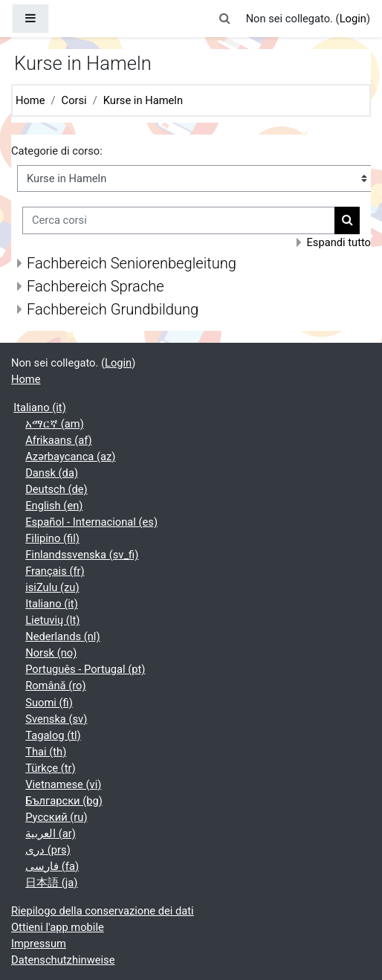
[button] (224, 19)
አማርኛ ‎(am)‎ (55, 424)
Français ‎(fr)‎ (55, 571)
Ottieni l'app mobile (58, 927)
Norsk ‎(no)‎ (51, 653)
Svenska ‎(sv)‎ (56, 719)
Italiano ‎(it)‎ (40, 407)
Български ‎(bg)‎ (64, 801)
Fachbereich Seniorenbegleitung (132, 263)
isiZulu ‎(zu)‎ (52, 587)
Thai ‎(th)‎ (46, 752)
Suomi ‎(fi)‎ (49, 703)
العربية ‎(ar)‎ (51, 834)
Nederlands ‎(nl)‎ (62, 636)
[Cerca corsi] (179, 220)
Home (30, 100)
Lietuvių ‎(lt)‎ (52, 620)
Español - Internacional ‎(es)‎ (91, 522)
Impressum (39, 944)
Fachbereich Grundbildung (113, 309)
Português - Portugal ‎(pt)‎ (85, 669)
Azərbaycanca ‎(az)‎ (70, 457)
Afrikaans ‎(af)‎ (58, 440)
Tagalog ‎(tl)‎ (53, 735)
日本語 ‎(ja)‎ (51, 883)
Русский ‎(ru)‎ (56, 817)
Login (353, 19)
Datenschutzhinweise (63, 960)
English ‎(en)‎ (54, 506)
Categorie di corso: (57, 151)
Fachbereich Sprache (95, 286)
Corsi (74, 100)
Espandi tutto (339, 242)
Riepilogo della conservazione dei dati (103, 911)
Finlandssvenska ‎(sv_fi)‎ (82, 555)
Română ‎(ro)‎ (55, 686)
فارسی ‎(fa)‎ (52, 866)
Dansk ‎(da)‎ (52, 473)
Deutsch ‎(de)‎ (56, 489)
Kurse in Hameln (143, 100)
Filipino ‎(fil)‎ (52, 538)
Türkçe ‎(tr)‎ (51, 768)
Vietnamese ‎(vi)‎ (63, 784)
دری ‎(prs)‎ (48, 850)
